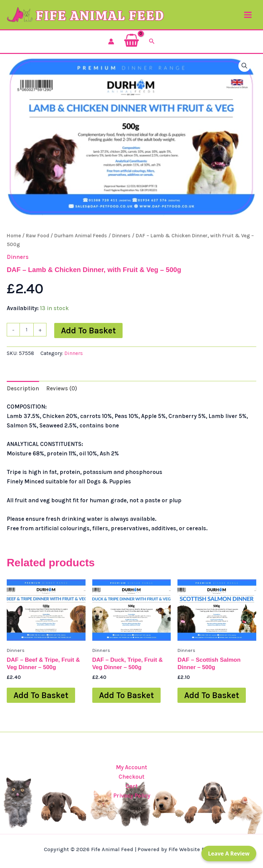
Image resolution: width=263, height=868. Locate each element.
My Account (131, 767)
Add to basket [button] (41, 700)
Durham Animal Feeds (81, 240)
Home (14, 240)
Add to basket (88, 335)
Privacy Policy (132, 796)
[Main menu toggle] (248, 17)
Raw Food (38, 240)
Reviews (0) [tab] (62, 393)
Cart (132, 786)
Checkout (131, 777)
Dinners (121, 240)
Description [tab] (23, 393)
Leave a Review (229, 854)
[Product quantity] (27, 334)
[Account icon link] (111, 46)
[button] (152, 46)
